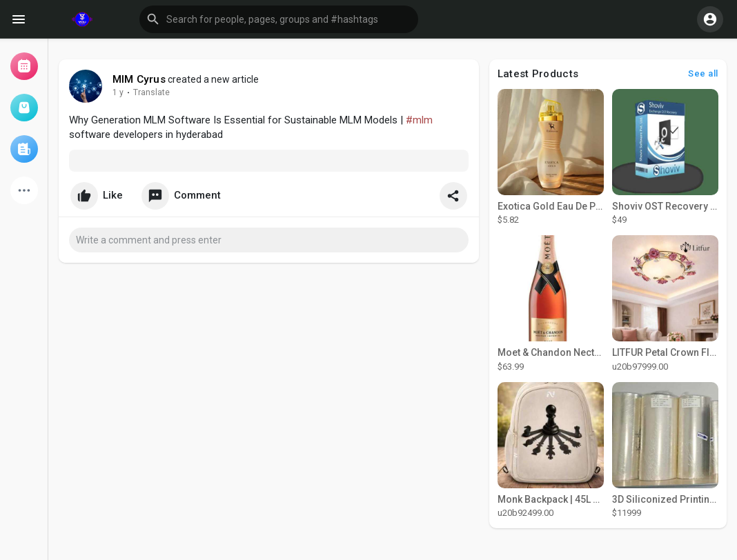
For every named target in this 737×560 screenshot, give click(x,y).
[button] (279, 19)
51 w (121, 92)
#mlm (419, 120)
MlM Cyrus (139, 79)
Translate (158, 92)
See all (703, 73)
